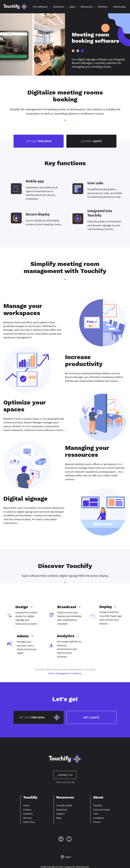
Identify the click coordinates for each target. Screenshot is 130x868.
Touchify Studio (64, 806)
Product (27, 810)
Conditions (99, 819)
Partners (103, 7)
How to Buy (120, 7)
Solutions (59, 7)
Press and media (101, 810)
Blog (59, 819)
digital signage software (92, 59)
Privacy (97, 823)
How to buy (29, 823)
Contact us (65, 776)
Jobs (96, 815)
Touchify (97, 806)
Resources (87, 7)
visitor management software (65, 674)
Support (61, 815)
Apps (73, 7)
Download (62, 810)
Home (26, 806)
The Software (40, 7)
